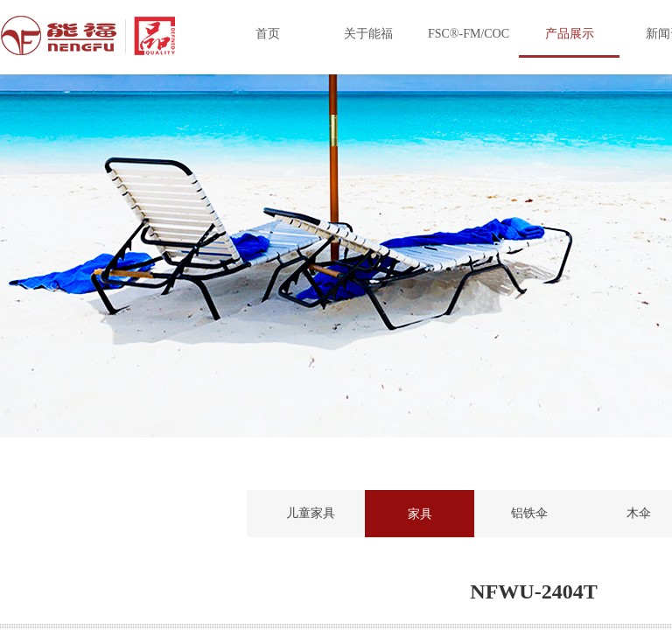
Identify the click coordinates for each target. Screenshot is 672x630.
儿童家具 (311, 513)
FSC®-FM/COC (469, 34)
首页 (268, 34)
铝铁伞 (529, 513)
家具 (420, 514)
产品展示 (570, 34)
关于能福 (368, 34)
